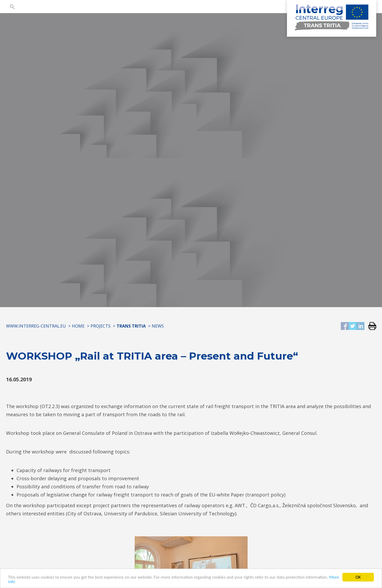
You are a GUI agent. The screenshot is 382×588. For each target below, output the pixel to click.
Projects (101, 326)
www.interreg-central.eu (36, 326)
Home (78, 326)
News (158, 326)
